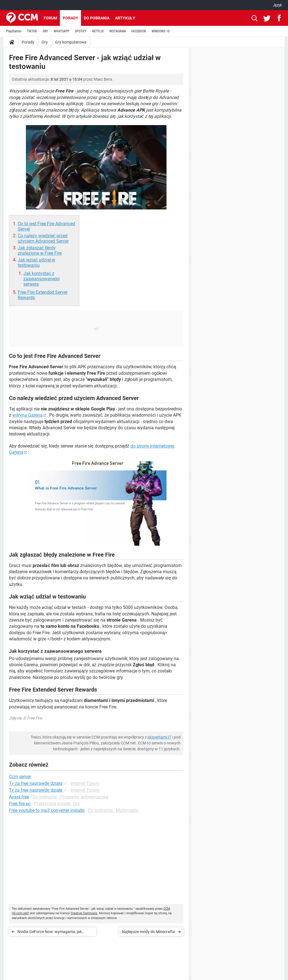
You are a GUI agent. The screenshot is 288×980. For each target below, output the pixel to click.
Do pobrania (97, 18)
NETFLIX (98, 31)
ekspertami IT (159, 737)
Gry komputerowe (71, 42)
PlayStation (14, 31)
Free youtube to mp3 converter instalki (47, 810)
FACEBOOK (139, 31)
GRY (45, 31)
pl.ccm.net (20, 913)
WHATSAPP (61, 31)
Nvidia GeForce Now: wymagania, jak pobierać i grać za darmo (50, 933)
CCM (167, 909)
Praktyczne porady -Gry (57, 804)
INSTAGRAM (118, 31)
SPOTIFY (81, 31)
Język (277, 5)
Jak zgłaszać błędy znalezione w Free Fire (40, 250)
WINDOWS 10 (161, 31)
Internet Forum (85, 783)
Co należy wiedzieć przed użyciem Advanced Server (43, 238)
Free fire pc (20, 804)
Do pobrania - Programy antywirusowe (70, 797)
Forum (50, 18)
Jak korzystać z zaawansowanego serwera (41, 279)
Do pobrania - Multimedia (113, 810)
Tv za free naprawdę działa (36, 790)
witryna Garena (27, 415)
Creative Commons (84, 913)
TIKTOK (32, 31)
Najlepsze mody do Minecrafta (148, 932)
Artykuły (125, 18)
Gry (45, 42)
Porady (70, 18)
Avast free (19, 797)
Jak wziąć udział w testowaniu (36, 263)
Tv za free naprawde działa (36, 783)
